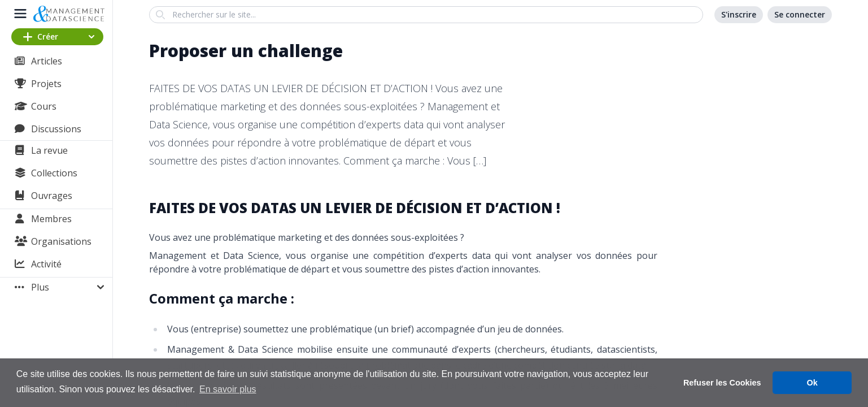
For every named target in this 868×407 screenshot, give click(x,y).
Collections (54, 173)
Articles (47, 61)
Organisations (61, 241)
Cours (44, 106)
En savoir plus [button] (228, 389)
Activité (46, 264)
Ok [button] (812, 383)
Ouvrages (52, 196)
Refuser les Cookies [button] (722, 383)
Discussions (56, 129)
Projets (46, 84)
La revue (49, 150)
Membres (51, 219)
